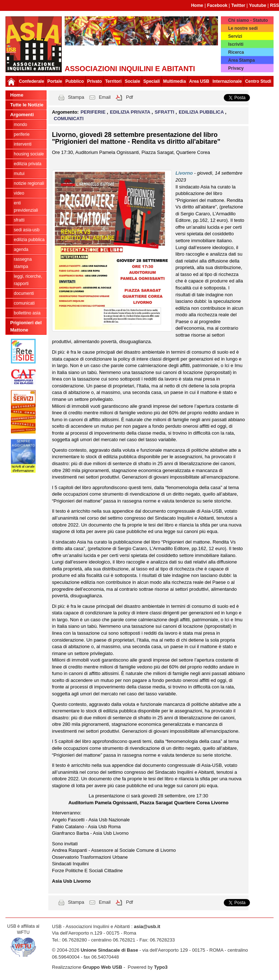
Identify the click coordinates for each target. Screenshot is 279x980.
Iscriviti (236, 44)
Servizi (235, 36)
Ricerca (236, 52)
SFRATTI (19, 220)
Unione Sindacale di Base (109, 950)
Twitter (238, 5)
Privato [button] (95, 81)
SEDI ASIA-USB (27, 230)
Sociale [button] (133, 81)
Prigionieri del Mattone (26, 326)
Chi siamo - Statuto (248, 20)
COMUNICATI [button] (69, 119)
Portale (55, 81)
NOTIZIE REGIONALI (29, 183)
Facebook (217, 5)
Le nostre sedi (243, 28)
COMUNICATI (24, 303)
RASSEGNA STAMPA (23, 263)
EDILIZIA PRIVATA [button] (131, 112)
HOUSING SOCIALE (29, 154)
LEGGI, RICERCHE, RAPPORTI (28, 280)
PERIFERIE (22, 134)
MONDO (21, 125)
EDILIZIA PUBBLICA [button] (202, 112)
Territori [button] (113, 81)
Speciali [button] (152, 81)
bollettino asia (27, 313)
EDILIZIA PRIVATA (28, 164)
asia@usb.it (147, 926)
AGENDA (21, 249)
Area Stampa (241, 60)
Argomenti (22, 115)
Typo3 (161, 967)
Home (197, 5)
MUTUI (19, 174)
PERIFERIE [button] (94, 112)
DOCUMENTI (24, 293)
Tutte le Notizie (27, 105)
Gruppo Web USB (103, 967)
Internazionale (227, 81)
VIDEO (19, 193)
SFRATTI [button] (165, 112)
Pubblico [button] (75, 81)
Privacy (236, 68)
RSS (274, 5)
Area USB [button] (199, 81)
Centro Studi (258, 81)
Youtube (258, 5)
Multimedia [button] (175, 81)
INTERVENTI (23, 144)
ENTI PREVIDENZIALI (26, 207)
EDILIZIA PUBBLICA (29, 240)
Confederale (31, 81)
